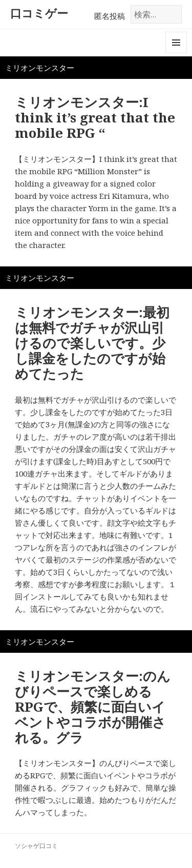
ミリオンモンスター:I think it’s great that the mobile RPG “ (95, 117)
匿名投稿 (110, 16)
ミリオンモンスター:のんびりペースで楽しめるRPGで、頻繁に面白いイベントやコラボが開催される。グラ (93, 707)
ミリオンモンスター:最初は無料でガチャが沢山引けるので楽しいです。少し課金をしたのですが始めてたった (92, 343)
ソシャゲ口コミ (36, 846)
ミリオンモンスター (40, 68)
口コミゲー (39, 13)
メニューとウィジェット (176, 53)
